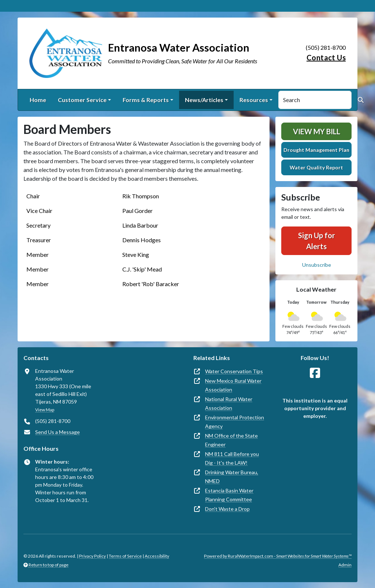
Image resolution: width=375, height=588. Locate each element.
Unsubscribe (317, 265)
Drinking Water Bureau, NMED (232, 477)
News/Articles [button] (204, 100)
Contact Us (326, 57)
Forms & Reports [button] (146, 100)
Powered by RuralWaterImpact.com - (278, 556)
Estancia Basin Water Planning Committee (229, 495)
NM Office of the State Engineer (231, 440)
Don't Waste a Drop (227, 509)
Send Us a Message (57, 432)
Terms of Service (125, 556)
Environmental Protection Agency (235, 422)
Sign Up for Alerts (317, 241)
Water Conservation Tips (234, 371)
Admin (345, 565)
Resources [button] (254, 100)
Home (38, 100)
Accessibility (157, 556)
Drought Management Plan (316, 150)
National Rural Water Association (229, 403)
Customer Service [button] (82, 100)
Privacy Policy (92, 556)
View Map (45, 410)
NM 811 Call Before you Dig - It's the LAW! (232, 458)
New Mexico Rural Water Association (233, 385)
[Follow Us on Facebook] (315, 373)
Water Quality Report (316, 167)
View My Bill (317, 131)
